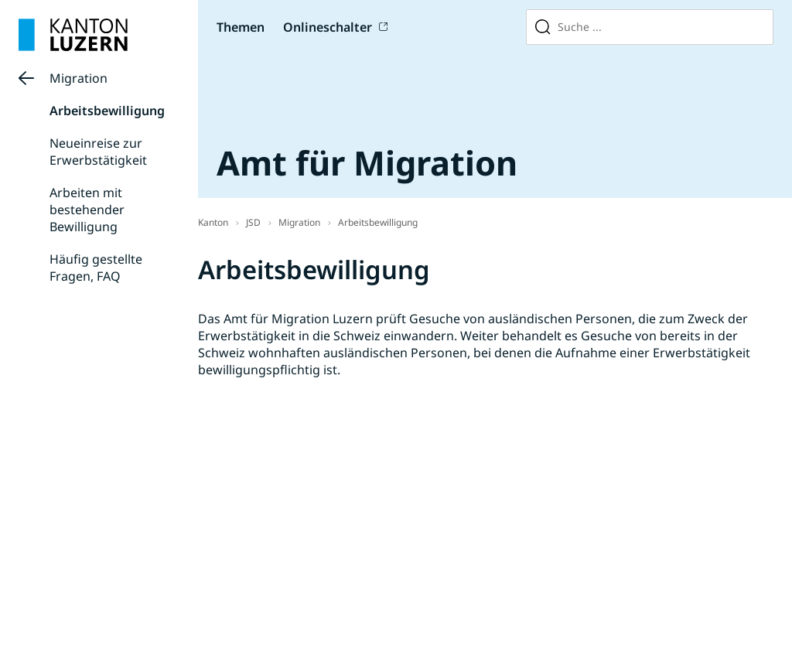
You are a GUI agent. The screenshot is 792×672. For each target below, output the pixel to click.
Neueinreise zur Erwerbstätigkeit (98, 152)
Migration (79, 78)
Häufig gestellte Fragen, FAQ (96, 268)
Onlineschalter (328, 27)
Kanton (213, 222)
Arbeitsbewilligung (107, 111)
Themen (241, 27)
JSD (253, 222)
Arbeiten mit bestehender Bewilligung (87, 210)
